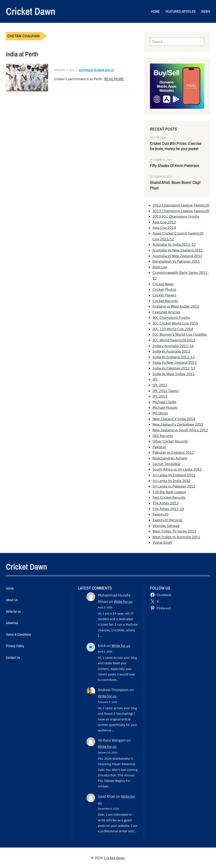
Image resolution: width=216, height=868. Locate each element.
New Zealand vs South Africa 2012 (180, 430)
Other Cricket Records (170, 441)
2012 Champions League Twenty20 (181, 205)
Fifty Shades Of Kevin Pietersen (174, 166)
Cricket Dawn (31, 11)
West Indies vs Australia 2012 (176, 537)
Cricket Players (164, 295)
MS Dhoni (160, 413)
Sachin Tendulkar (167, 464)
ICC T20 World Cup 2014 (173, 329)
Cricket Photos (164, 289)
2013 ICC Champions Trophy (176, 216)
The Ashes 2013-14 (168, 509)
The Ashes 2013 (165, 503)
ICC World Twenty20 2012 (174, 340)
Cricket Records (165, 301)
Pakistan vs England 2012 (173, 452)
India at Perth (22, 54)
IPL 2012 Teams (166, 391)
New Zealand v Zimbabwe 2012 (178, 424)
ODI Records (163, 436)
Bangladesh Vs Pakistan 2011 (176, 261)
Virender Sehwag (166, 526)
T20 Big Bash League (169, 492)
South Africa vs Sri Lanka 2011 (177, 469)
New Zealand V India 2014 (174, 419)
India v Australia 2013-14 (173, 346)
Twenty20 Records (167, 520)
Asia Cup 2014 (164, 228)
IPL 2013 (160, 396)
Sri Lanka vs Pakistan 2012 (174, 486)
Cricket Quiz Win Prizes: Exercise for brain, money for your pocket (176, 146)
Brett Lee (160, 267)
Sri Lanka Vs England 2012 (174, 475)
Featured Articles (166, 312)
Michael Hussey (165, 408)
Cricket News (163, 284)
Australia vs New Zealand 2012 (177, 256)
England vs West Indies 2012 (176, 306)
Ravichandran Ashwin (170, 458)
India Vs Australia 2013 (171, 351)
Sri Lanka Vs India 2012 (171, 481)
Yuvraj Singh (162, 542)
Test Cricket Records (169, 497)
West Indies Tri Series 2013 (174, 531)
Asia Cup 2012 (164, 222)
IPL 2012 (160, 385)
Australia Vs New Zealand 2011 (178, 250)
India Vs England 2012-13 (174, 357)
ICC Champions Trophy (171, 318)
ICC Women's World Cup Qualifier (180, 334)
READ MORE (114, 79)
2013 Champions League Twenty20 (181, 211)
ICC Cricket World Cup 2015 (175, 323)
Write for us (123, 602)
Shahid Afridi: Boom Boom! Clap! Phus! (175, 185)
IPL (155, 379)
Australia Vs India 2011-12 (96, 70)
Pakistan (159, 447)
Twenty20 (160, 514)
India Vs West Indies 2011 (174, 374)
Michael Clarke (164, 402)
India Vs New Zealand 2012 (175, 363)
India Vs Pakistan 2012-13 (174, 368)
